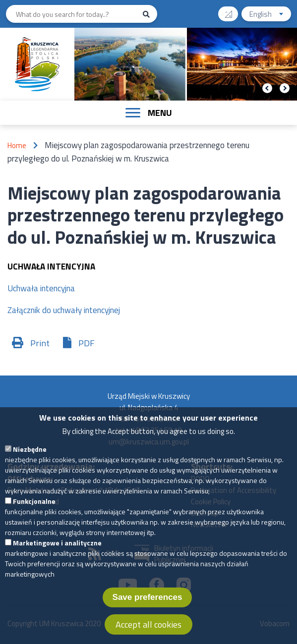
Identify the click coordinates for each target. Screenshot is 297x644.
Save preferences (148, 608)
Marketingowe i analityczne (57, 553)
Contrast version (232, 11)
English (270, 15)
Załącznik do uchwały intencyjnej (64, 310)
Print (40, 343)
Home (17, 145)
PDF (87, 343)
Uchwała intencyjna (41, 288)
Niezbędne (30, 459)
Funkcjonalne (34, 511)
